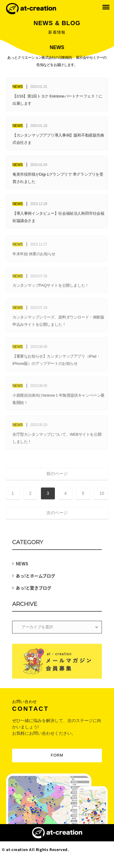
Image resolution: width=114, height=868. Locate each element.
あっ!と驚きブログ (34, 589)
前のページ (57, 475)
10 (102, 495)
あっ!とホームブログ (35, 577)
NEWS (22, 565)
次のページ (57, 514)
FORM (57, 755)
